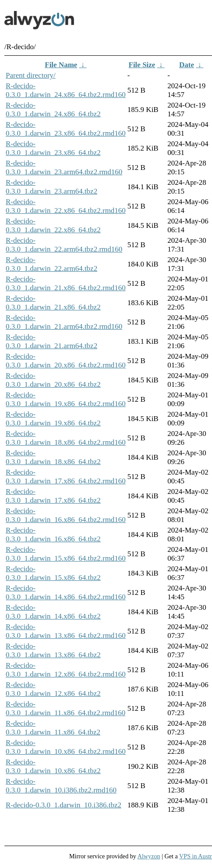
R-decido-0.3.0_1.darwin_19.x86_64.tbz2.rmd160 (66, 399)
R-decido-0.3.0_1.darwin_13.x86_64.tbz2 (53, 650)
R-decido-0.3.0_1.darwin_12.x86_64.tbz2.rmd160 (66, 670)
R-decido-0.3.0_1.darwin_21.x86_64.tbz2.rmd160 (66, 283)
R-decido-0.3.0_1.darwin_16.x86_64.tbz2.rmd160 (66, 515)
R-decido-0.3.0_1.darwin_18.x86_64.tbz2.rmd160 (66, 438)
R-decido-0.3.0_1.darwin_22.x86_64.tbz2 (53, 225)
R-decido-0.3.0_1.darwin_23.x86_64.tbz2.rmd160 (66, 129)
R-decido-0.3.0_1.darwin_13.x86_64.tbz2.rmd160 (66, 631)
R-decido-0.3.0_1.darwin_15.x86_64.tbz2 (53, 573)
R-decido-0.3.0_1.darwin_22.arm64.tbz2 (51, 264)
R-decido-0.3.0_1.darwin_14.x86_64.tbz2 (53, 612)
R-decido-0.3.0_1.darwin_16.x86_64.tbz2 (53, 535)
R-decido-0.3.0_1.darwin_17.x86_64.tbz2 (53, 496)
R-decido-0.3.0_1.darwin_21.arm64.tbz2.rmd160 (64, 322)
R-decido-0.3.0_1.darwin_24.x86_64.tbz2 (53, 110)
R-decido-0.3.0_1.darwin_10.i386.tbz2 (64, 805)
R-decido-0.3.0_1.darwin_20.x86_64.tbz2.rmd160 (66, 361)
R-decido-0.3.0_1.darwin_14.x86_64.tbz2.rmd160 (66, 592)
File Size (142, 65)
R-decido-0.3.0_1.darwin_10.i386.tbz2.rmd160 (61, 786)
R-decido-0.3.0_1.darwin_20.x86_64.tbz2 (53, 380)
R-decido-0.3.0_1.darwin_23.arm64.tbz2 (51, 187)
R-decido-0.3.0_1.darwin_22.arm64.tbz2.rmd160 (64, 245)
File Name (61, 65)
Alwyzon (149, 856)
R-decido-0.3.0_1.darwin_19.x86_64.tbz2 (53, 419)
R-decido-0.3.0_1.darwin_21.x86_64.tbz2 (53, 303)
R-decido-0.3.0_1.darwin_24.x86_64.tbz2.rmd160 (66, 90)
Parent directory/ (31, 75)
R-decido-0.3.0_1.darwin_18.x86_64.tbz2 (53, 457)
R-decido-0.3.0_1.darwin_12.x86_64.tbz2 (53, 689)
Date (187, 65)
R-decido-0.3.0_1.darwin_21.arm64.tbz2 (51, 341)
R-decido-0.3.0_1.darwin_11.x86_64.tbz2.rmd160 (65, 708)
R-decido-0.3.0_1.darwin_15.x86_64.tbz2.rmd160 (66, 554)
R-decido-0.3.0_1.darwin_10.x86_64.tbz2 (53, 766)
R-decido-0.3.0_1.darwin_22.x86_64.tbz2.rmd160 (66, 206)
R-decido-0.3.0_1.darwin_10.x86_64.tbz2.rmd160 (66, 747)
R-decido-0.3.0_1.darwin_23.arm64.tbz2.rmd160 (64, 167)
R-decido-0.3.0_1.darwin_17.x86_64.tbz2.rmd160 (66, 477)
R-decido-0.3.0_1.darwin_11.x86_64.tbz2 (53, 728)
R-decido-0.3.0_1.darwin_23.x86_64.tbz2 (53, 148)
